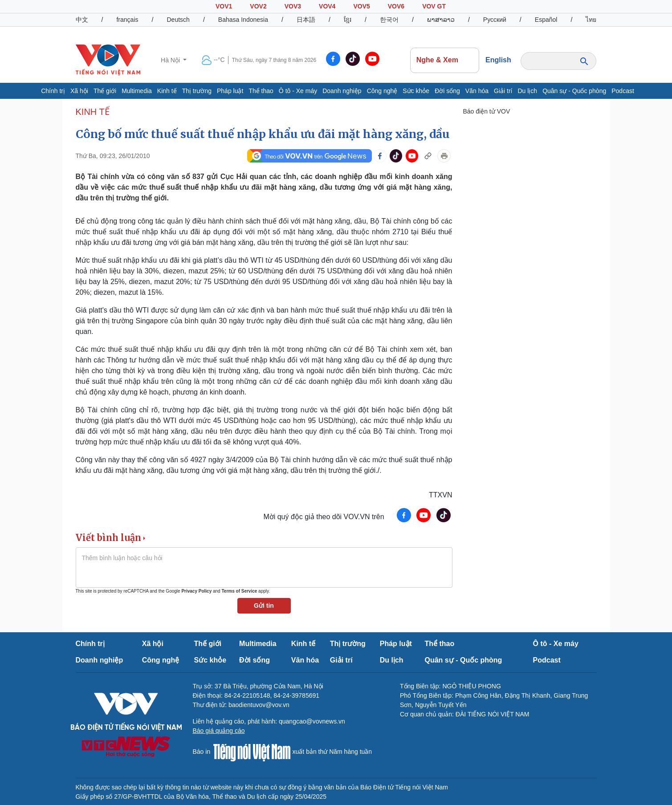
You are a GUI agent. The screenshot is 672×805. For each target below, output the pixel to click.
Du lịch (527, 91)
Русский (495, 20)
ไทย (591, 20)
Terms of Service (239, 591)
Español (546, 20)
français (127, 20)
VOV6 (396, 6)
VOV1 (224, 6)
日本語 (306, 20)
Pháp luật (230, 91)
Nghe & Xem (445, 60)
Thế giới (105, 91)
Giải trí (503, 91)
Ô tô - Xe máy (298, 91)
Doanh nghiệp (342, 91)
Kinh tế (167, 91)
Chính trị (53, 91)
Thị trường (197, 91)
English (498, 60)
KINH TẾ (93, 112)
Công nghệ (382, 91)
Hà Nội (171, 60)
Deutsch (178, 20)
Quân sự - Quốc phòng (574, 91)
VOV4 (327, 6)
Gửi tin (264, 606)
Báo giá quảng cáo (219, 731)
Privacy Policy (196, 591)
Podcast (623, 91)
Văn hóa (477, 91)
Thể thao (261, 91)
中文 (82, 20)
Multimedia (137, 91)
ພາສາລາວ (441, 20)
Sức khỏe (416, 91)
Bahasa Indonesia (243, 20)
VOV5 (361, 6)
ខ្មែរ (348, 20)
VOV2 (258, 6)
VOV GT (434, 6)
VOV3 (293, 6)
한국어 (389, 20)
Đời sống (447, 91)
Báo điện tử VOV (487, 111)
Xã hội (79, 91)
